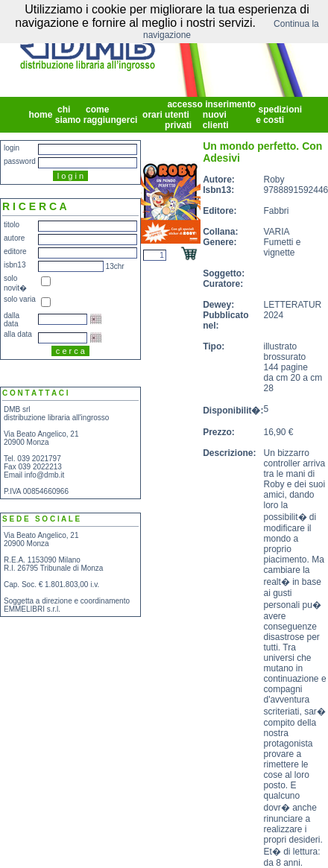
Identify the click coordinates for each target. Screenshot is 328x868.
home (41, 115)
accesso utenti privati (184, 115)
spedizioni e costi (279, 115)
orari (152, 115)
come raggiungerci (112, 115)
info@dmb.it (45, 475)
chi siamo (69, 115)
